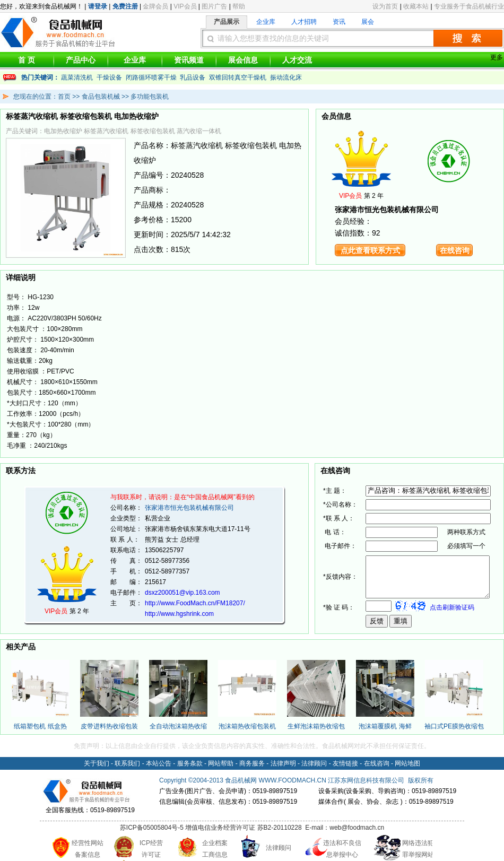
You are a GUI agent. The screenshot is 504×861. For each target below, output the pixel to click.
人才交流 (297, 60)
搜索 (468, 38)
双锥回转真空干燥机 (238, 77)
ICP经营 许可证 (151, 849)
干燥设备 (109, 77)
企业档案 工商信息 (215, 849)
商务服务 (252, 763)
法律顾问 (314, 763)
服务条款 (190, 763)
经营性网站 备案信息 (88, 849)
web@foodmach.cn (357, 828)
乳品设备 (193, 77)
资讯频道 (189, 60)
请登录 (98, 6)
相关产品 (21, 647)
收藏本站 (416, 6)
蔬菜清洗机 (77, 77)
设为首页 (385, 6)
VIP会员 (185, 6)
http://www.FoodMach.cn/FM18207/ (195, 603)
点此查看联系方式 (370, 250)
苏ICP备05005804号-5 (152, 828)
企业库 (266, 22)
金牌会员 (155, 6)
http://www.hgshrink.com (179, 614)
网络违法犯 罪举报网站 (418, 849)
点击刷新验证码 (452, 611)
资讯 (339, 22)
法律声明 (283, 763)
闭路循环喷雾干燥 (151, 77)
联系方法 (21, 471)
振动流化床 (286, 77)
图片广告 (214, 6)
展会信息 (243, 60)
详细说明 (21, 277)
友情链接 (345, 763)
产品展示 (227, 22)
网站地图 (407, 763)
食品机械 (238, 780)
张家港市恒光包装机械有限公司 (189, 508)
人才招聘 (304, 22)
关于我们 (97, 763)
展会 (368, 22)
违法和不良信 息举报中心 (342, 849)
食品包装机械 (101, 97)
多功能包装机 (150, 97)
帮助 (239, 6)
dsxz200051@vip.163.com (183, 593)
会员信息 (336, 116)
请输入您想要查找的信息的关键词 (273, 38)
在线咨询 (455, 250)
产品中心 (81, 60)
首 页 (27, 60)
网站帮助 (221, 763)
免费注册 (125, 6)
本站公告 (159, 763)
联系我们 (127, 763)
